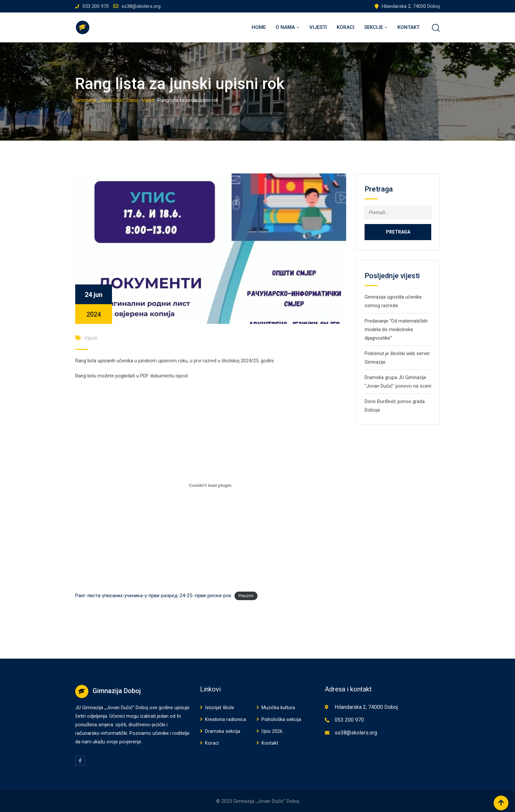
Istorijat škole (220, 708)
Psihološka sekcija (281, 719)
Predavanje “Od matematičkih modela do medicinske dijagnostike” (396, 329)
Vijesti (318, 27)
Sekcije (374, 27)
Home (259, 27)
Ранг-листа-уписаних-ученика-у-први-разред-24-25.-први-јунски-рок (153, 596)
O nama (285, 27)
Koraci (346, 27)
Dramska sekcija (223, 731)
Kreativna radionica (225, 719)
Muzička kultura (278, 708)
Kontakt (408, 27)
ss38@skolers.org (141, 6)
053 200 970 (96, 6)
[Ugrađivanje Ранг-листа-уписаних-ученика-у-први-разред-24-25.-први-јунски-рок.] (211, 485)
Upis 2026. (272, 731)
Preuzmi (246, 596)
